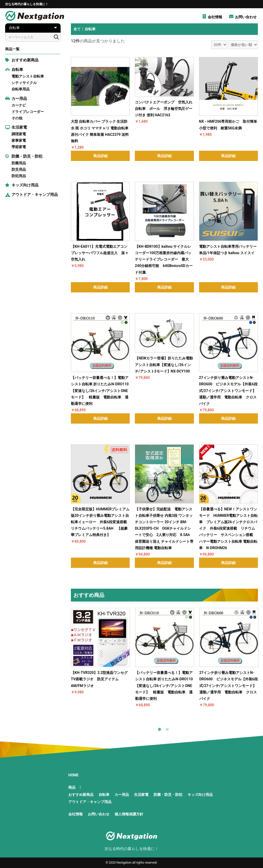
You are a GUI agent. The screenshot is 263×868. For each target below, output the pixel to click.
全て (77, 29)
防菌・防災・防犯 (24, 156)
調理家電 (19, 134)
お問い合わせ (99, 814)
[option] (100, 652)
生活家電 (16, 127)
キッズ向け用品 (22, 185)
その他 (17, 118)
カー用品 (16, 99)
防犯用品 (19, 176)
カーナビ (19, 105)
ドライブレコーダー (28, 112)
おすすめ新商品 (22, 60)
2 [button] (168, 730)
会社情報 (76, 814)
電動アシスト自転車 (28, 76)
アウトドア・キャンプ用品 (31, 195)
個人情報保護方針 (129, 814)
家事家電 (19, 140)
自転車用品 (21, 89)
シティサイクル (24, 83)
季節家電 (19, 147)
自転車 (14, 70)
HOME (73, 775)
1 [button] (161, 730)
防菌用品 (19, 163)
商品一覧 (12, 49)
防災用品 (19, 169)
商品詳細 (100, 156)
